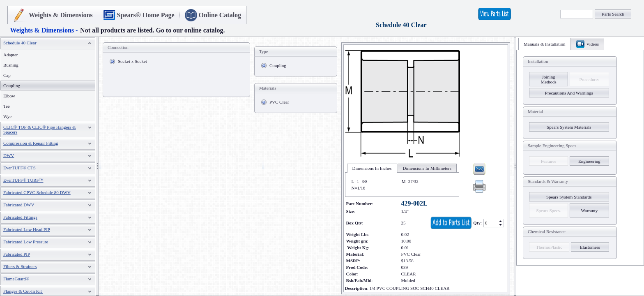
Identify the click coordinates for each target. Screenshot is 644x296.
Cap (7, 75)
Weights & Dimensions (61, 15)
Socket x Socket (132, 61)
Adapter (10, 55)
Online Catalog (220, 15)
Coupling (278, 65)
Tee (7, 106)
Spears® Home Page (146, 15)
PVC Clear (279, 102)
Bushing (11, 65)
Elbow (9, 96)
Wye (7, 116)
